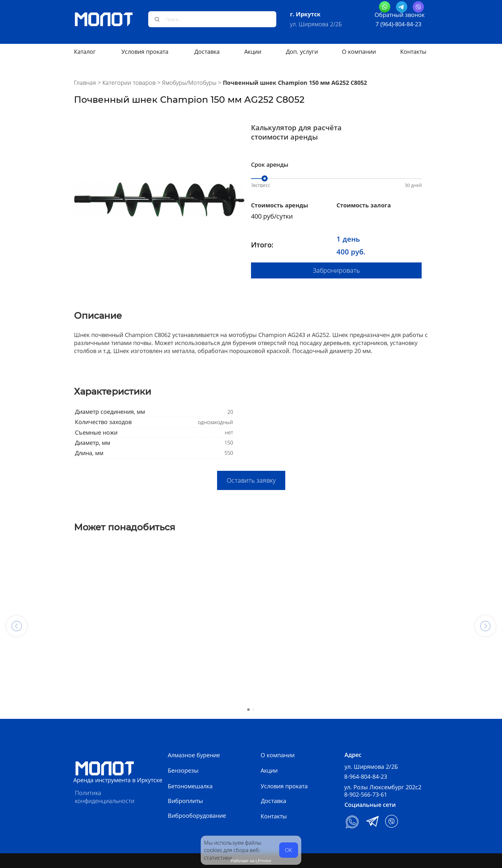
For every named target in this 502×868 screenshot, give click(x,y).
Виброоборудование (197, 816)
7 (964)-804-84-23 (398, 24)
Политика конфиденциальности (105, 797)
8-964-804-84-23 (366, 776)
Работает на (251, 861)
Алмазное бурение (194, 755)
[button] (17, 626)
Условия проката (145, 52)
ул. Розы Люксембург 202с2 (383, 787)
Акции (253, 52)
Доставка (207, 52)
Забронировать (336, 270)
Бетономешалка (190, 786)
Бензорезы (183, 770)
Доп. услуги (302, 52)
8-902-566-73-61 (366, 794)
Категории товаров (129, 83)
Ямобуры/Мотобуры (189, 83)
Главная (85, 83)
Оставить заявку (251, 480)
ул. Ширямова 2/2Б (316, 24)
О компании (359, 52)
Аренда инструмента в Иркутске (118, 780)
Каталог (85, 52)
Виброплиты (185, 801)
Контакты (413, 52)
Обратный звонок (400, 15)
